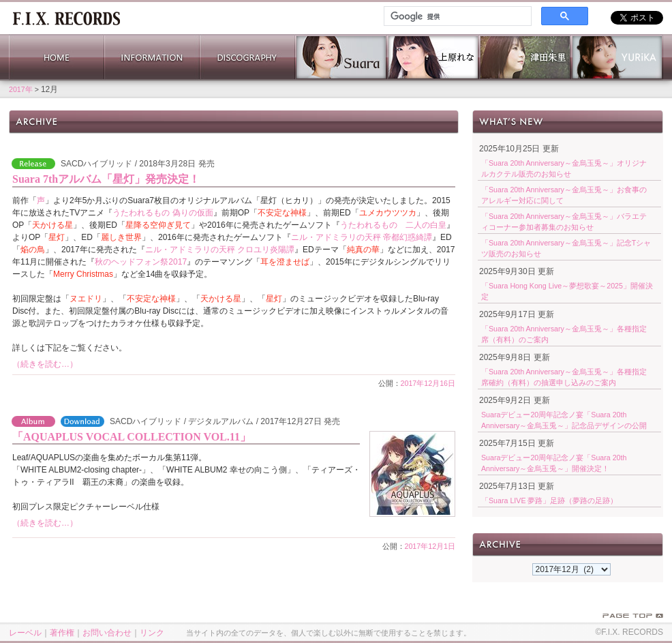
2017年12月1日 (430, 546)
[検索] (456, 16)
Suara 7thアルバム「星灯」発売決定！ (106, 179)
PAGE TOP (633, 616)
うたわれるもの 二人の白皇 (393, 225)
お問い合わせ (107, 633)
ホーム (66, 17)
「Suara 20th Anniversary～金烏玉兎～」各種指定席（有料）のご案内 (564, 334)
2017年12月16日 (428, 383)
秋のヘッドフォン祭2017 (141, 262)
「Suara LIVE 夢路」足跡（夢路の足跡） (549, 500)
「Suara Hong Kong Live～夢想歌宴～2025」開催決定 (567, 291)
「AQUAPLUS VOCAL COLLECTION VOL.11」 (132, 437)
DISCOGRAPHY (247, 57)
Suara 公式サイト (341, 57)
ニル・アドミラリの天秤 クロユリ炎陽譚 (220, 250)
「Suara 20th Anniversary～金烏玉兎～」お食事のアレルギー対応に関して (564, 195)
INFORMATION (152, 57)
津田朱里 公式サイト (525, 57)
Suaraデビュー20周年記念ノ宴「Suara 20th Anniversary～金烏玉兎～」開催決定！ (554, 463)
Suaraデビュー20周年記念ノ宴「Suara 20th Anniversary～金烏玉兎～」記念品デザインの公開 (564, 420)
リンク (152, 633)
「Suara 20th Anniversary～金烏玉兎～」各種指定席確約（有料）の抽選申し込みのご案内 (564, 377)
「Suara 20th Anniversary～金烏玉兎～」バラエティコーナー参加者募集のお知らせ (564, 222)
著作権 (62, 633)
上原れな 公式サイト (433, 57)
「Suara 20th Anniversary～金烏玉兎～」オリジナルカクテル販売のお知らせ (564, 168)
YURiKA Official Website (617, 57)
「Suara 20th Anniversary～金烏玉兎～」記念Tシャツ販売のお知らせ (566, 248)
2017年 (21, 89)
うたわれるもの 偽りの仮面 (163, 213)
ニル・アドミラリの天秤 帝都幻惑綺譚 (362, 237)
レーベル (25, 633)
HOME (57, 57)
